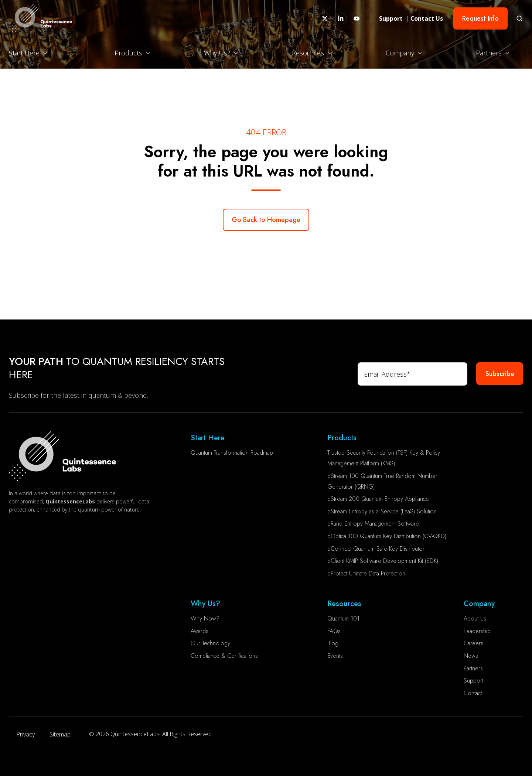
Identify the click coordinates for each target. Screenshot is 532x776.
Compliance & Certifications (224, 656)
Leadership (477, 631)
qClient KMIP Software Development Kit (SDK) (383, 561)
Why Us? (217, 53)
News (471, 656)
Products (128, 53)
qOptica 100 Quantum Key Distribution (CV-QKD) (387, 536)
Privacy (25, 734)
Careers (473, 643)
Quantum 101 (343, 618)
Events (335, 656)
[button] (519, 18)
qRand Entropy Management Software (373, 524)
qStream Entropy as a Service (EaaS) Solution (382, 511)
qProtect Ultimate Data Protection (366, 573)
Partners (489, 53)
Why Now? (205, 618)
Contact (473, 693)
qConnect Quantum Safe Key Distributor (376, 549)
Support (473, 681)
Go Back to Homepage (266, 220)
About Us (475, 618)
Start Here (24, 53)
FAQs (334, 631)
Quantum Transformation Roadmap (232, 453)
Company (400, 53)
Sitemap (60, 734)
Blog (333, 643)
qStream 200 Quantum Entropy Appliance (378, 499)
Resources (308, 53)
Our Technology (210, 643)
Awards (199, 631)
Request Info (480, 18)
